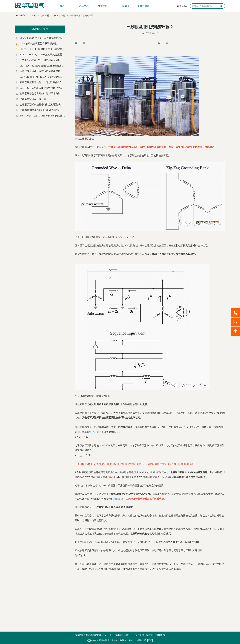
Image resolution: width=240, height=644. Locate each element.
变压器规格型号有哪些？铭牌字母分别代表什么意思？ (42, 93)
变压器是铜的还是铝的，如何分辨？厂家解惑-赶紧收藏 (42, 110)
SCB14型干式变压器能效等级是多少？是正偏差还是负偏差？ (42, 88)
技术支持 (45, 16)
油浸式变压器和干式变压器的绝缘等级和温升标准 (42, 71)
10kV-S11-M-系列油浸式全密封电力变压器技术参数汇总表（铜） (42, 77)
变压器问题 (60, 16)
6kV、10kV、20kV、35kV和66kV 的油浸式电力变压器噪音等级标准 (42, 116)
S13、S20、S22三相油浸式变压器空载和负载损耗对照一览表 (42, 66)
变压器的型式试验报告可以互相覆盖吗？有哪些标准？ (42, 105)
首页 (34, 16)
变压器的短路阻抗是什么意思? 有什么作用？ (42, 82)
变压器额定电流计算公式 (33, 99)
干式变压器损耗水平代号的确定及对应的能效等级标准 (42, 60)
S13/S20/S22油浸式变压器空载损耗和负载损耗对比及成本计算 (42, 38)
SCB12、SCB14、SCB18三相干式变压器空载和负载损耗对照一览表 (42, 55)
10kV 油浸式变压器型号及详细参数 (38, 43)
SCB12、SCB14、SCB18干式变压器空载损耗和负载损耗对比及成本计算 (42, 49)
